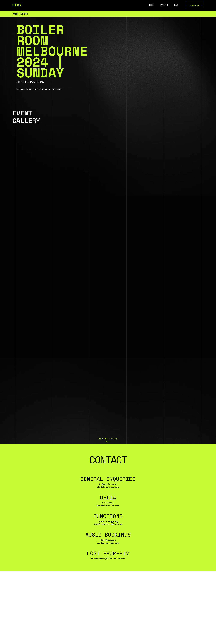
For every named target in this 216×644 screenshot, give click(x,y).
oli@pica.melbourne (108, 487)
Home (151, 5)
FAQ (176, 5)
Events (164, 5)
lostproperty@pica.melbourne (108, 559)
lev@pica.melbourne (108, 506)
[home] (17, 5)
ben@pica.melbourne (108, 543)
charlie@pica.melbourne (108, 524)
